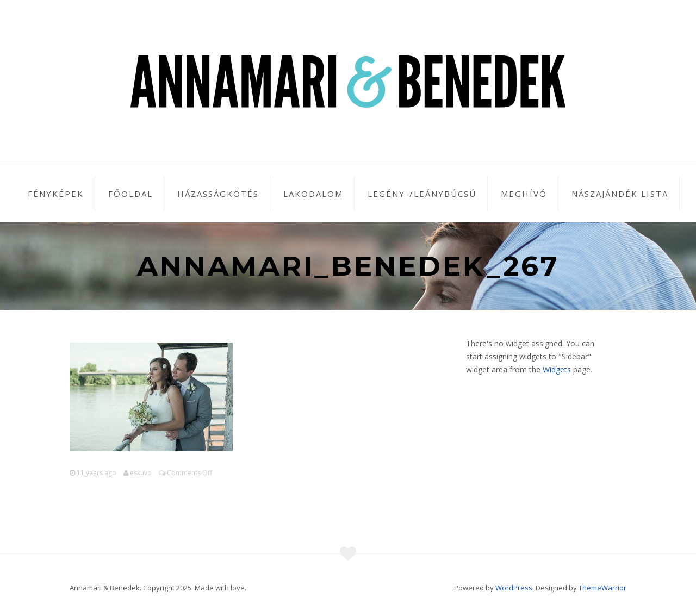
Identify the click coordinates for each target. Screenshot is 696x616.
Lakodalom (313, 194)
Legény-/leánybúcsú (422, 194)
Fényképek (56, 194)
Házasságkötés (218, 194)
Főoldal (130, 194)
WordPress (514, 588)
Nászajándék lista (620, 194)
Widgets (557, 369)
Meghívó (524, 194)
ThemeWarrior (602, 588)
